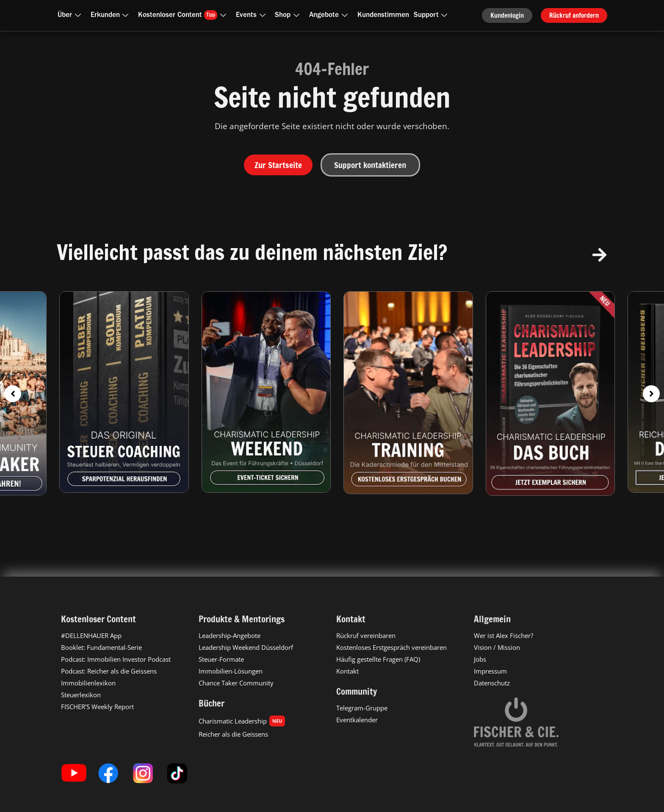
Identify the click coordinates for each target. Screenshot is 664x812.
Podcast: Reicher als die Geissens (109, 671)
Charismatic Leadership (242, 721)
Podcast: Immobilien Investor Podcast (116, 659)
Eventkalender (357, 720)
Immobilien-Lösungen (231, 671)
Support (432, 15)
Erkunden (111, 15)
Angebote (330, 15)
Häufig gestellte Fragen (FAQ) (378, 659)
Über (71, 15)
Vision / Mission (497, 647)
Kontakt (347, 671)
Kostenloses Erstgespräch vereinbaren (391, 647)
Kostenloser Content (184, 15)
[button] (13, 394)
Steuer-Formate (221, 659)
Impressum (490, 671)
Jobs (480, 659)
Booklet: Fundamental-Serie (101, 647)
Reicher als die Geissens (233, 734)
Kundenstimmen (383, 15)
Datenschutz (492, 683)
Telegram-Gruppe (362, 708)
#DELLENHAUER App (91, 635)
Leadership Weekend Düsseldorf (246, 647)
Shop (289, 15)
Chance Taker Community (236, 683)
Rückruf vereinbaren (366, 635)
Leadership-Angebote (230, 635)
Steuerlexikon (81, 695)
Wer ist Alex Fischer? (504, 635)
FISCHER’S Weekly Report (97, 707)
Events (252, 15)
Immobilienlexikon (88, 683)
